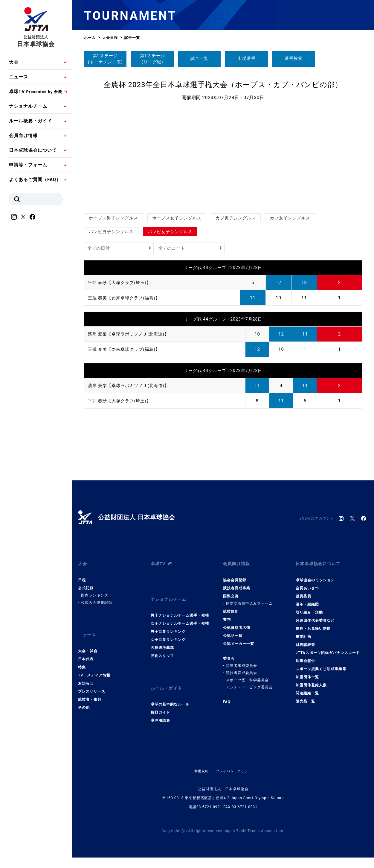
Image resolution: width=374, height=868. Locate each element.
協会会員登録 (235, 576)
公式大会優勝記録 (97, 598)
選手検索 (294, 58)
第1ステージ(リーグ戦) (152, 59)
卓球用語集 (160, 708)
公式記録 (86, 584)
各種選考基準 (162, 640)
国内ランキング (95, 591)
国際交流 (231, 592)
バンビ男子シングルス (111, 232)
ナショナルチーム (28, 106)
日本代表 (86, 651)
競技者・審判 (90, 691)
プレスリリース (92, 683)
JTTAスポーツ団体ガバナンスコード (328, 649)
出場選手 (247, 58)
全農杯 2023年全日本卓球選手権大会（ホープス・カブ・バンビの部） (223, 85)
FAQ (227, 698)
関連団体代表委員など (315, 616)
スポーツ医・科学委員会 (247, 676)
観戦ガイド (160, 700)
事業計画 (303, 632)
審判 (227, 615)
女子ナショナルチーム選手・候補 (180, 615)
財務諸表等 (305, 641)
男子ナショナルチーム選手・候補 (180, 607)
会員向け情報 (23, 136)
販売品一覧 (305, 697)
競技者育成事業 (237, 584)
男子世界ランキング (168, 623)
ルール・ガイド (167, 678)
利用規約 (200, 759)
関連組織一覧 (307, 689)
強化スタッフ (162, 648)
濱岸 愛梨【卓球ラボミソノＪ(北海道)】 (131, 334)
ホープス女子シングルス (177, 218)
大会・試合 (88, 643)
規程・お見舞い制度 (313, 624)
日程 (82, 576)
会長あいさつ (307, 584)
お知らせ (86, 675)
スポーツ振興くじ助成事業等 (321, 665)
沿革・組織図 (307, 600)
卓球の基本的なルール (170, 692)
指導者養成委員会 (242, 661)
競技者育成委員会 (242, 669)
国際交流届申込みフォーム (249, 599)
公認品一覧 (233, 632)
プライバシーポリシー (234, 759)
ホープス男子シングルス (113, 218)
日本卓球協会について (33, 150)
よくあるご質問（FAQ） (35, 180)
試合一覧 (199, 58)
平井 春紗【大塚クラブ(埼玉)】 (122, 283)
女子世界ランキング (168, 632)
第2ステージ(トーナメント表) (105, 59)
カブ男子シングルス (236, 218)
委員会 (229, 654)
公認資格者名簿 (237, 623)
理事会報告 (305, 657)
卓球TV (36, 92)
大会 (14, 62)
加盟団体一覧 (307, 673)
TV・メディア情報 (94, 667)
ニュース (19, 77)
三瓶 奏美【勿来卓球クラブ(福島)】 (126, 298)
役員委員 (303, 592)
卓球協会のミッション (315, 576)
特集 (82, 659)
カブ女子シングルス (290, 218)
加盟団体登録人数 (311, 681)
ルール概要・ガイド (30, 121)
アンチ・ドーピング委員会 (249, 683)
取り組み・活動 (309, 608)
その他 (84, 699)
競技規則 (231, 607)
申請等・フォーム (28, 165)
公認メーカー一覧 (239, 640)
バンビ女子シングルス (170, 232)
